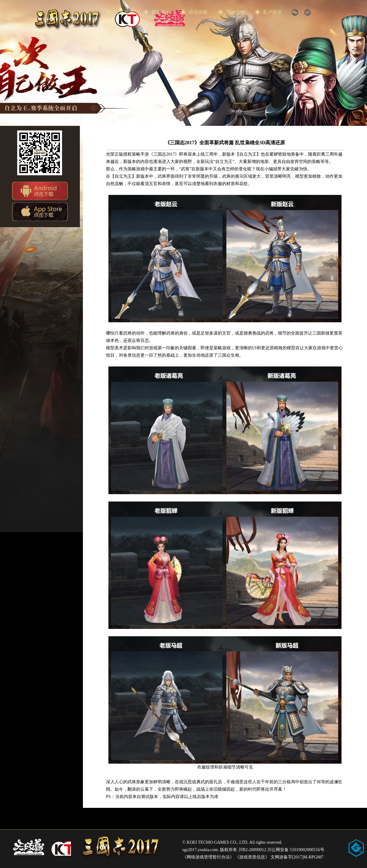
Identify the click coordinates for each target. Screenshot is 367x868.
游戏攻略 (198, 12)
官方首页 (124, 12)
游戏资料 (235, 12)
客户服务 (272, 12)
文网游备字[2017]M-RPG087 (297, 857)
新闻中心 (161, 12)
